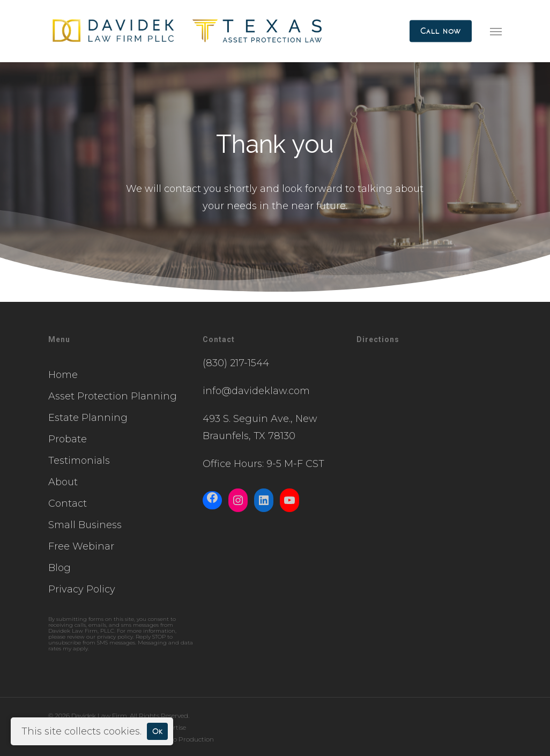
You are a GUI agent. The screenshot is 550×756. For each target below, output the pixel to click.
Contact (68, 503)
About (63, 482)
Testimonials (79, 461)
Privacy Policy (82, 589)
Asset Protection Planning (113, 396)
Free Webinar (81, 546)
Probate (68, 439)
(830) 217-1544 (236, 363)
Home (63, 375)
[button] (496, 31)
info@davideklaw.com (256, 391)
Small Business (85, 525)
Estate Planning (88, 418)
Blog (60, 568)
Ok (157, 731)
